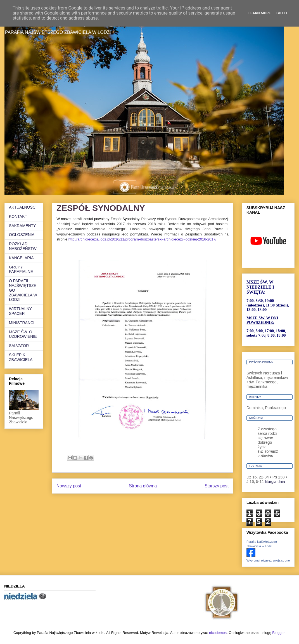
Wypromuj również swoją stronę (268, 560)
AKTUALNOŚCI (23, 207)
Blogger (278, 633)
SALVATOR (19, 346)
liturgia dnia (275, 482)
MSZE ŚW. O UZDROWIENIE (23, 334)
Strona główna (143, 486)
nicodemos (218, 633)
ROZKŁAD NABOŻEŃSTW (23, 246)
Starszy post (217, 486)
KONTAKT (18, 216)
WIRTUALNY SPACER (20, 311)
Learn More (260, 13)
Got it (282, 13)
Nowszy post (69, 486)
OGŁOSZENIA (22, 235)
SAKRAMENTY (22, 226)
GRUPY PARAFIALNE (21, 269)
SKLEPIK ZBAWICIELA (21, 357)
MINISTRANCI (22, 323)
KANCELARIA (21, 258)
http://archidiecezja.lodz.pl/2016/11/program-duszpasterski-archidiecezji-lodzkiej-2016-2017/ (143, 239)
